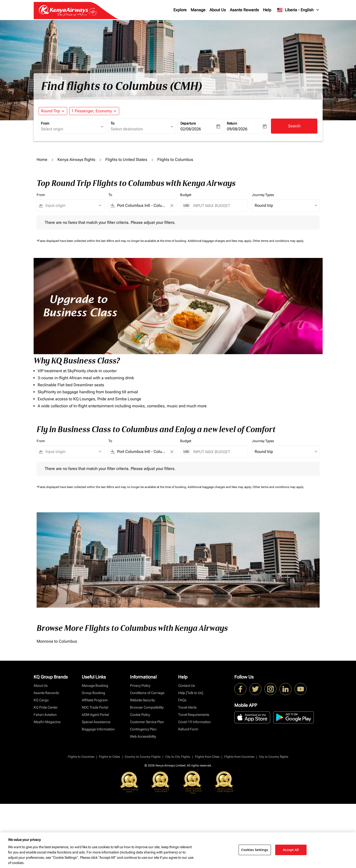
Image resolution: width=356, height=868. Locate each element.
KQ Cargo (41, 700)
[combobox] (70, 129)
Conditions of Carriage (147, 693)
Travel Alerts (187, 707)
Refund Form (188, 729)
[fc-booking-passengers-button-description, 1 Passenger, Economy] (92, 111)
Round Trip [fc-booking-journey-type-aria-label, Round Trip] (50, 111)
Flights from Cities (207, 757)
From (45, 123)
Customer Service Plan (147, 722)
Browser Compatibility (147, 707)
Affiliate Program (95, 700)
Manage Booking (95, 686)
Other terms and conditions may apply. (278, 241)
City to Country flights (274, 757)
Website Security (142, 700)
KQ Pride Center (46, 707)
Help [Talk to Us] (191, 693)
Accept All (291, 850)
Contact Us (187, 686)
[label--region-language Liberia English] (298, 10)
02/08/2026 (191, 129)
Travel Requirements (194, 715)
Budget (186, 195)
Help (267, 10)
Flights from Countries (239, 757)
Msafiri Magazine (47, 722)
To (113, 123)
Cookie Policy (140, 715)
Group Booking (93, 693)
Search (294, 126)
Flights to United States (126, 160)
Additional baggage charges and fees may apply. (220, 241)
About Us (218, 10)
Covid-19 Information (194, 722)
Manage (198, 10)
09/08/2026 (237, 129)
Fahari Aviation (45, 715)
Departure (188, 123)
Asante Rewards (244, 10)
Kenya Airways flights (76, 160)
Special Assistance (96, 722)
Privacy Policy (140, 686)
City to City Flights (178, 757)
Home (42, 160)
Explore (180, 10)
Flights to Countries (81, 757)
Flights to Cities (109, 757)
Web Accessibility (143, 736)
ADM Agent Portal (95, 715)
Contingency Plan (143, 729)
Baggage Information (98, 729)
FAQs (182, 700)
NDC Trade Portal (95, 707)
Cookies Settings (255, 850)
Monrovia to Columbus (57, 641)
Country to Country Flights (143, 757)
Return (232, 123)
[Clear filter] (172, 206)
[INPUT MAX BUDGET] (218, 206)
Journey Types (263, 195)
